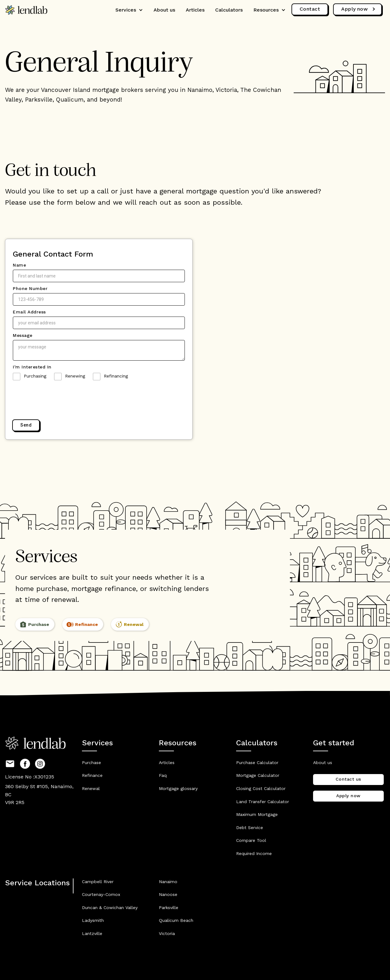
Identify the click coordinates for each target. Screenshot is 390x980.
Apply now (348, 796)
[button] (129, 10)
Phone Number (30, 288)
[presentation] (60, 400)
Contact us (348, 779)
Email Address (29, 312)
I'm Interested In (32, 367)
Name (19, 265)
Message (23, 335)
